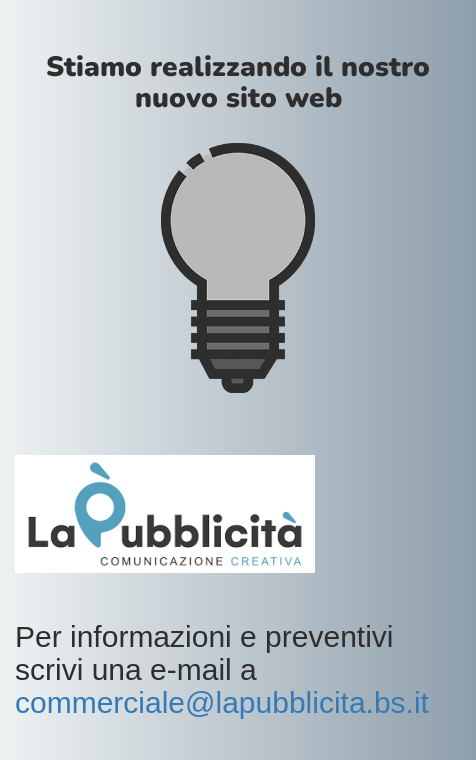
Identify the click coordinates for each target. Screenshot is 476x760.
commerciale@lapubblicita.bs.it (222, 702)
